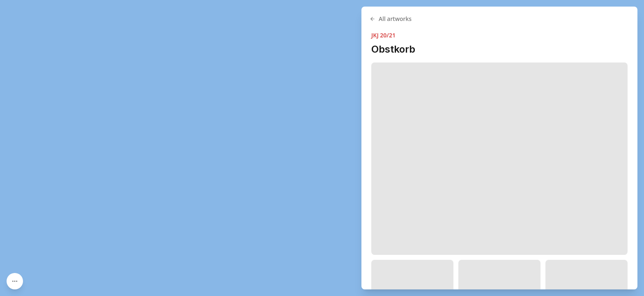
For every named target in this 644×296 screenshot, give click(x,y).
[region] (322, 148)
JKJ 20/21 (383, 35)
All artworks (391, 19)
